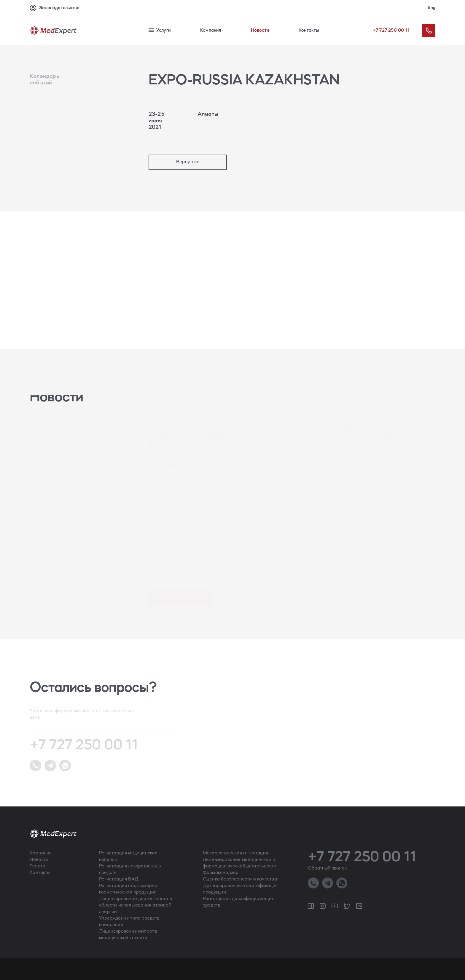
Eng (431, 8)
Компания (211, 31)
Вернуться (188, 162)
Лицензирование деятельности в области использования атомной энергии (136, 905)
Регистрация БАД (119, 879)
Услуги (160, 31)
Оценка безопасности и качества (240, 879)
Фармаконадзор (221, 873)
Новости (260, 31)
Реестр (37, 866)
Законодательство (55, 8)
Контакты (309, 31)
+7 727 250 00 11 (391, 31)
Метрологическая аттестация (235, 853)
